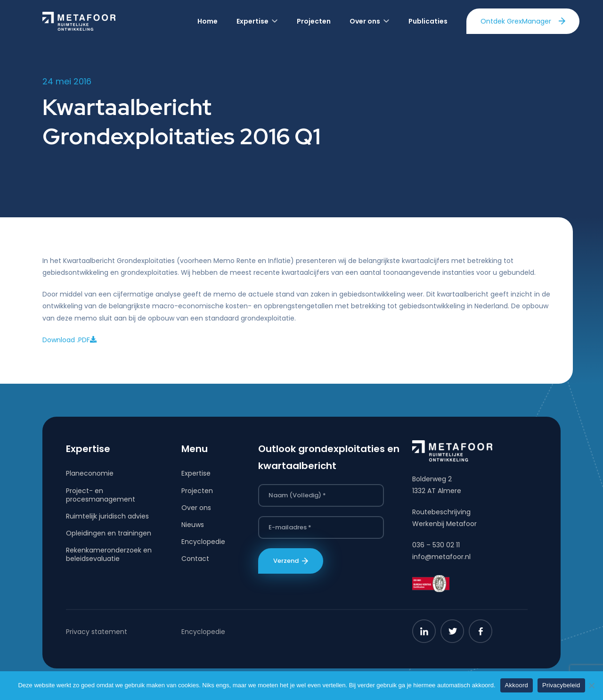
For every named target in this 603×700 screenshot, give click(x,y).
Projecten (197, 491)
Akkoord (517, 685)
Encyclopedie (203, 542)
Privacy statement (97, 632)
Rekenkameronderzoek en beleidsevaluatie (109, 554)
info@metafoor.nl (441, 557)
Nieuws (193, 525)
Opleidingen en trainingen (109, 533)
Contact (195, 559)
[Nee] (591, 685)
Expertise (196, 473)
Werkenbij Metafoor (444, 524)
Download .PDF (69, 340)
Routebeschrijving (441, 512)
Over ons (196, 508)
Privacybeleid (561, 685)
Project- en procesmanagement (101, 495)
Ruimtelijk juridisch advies (107, 516)
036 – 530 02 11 (436, 545)
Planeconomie (90, 473)
